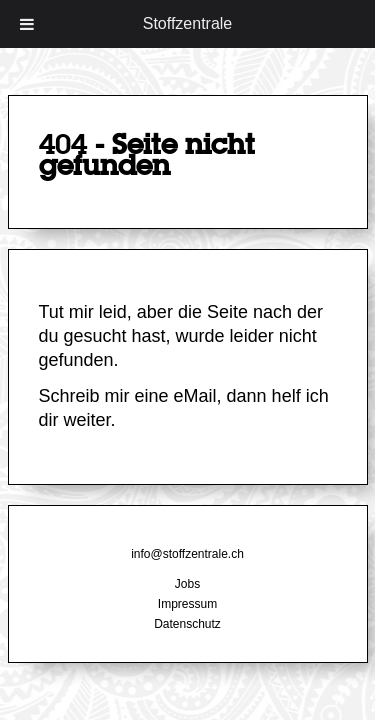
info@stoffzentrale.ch (187, 554)
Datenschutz (187, 624)
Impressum (187, 604)
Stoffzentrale (188, 23)
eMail (195, 396)
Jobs (187, 584)
